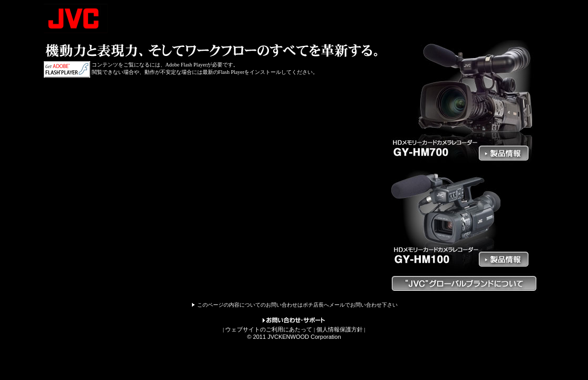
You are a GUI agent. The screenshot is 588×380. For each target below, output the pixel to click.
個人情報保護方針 (340, 329)
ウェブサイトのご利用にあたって (269, 329)
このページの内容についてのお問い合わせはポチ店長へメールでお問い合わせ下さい (297, 305)
